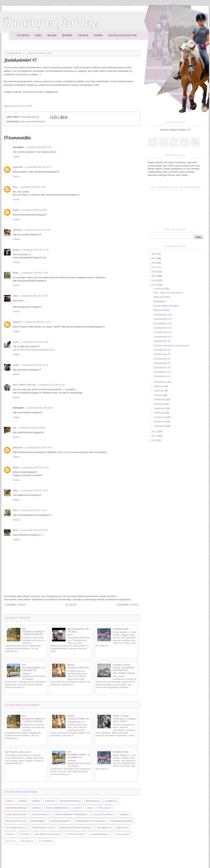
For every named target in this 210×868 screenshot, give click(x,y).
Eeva (15, 530)
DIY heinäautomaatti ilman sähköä (34, 632)
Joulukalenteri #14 (162, 324)
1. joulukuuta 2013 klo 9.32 (38, 147)
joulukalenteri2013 (33, 122)
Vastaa (16, 157)
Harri (99, 35)
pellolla (105, 808)
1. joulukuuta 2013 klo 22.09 (34, 468)
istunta (25, 834)
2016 (154, 272)
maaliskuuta (160, 417)
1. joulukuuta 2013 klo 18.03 (39, 408)
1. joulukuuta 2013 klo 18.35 (31, 428)
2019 (154, 258)
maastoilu (93, 801)
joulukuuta (159, 289)
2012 (154, 432)
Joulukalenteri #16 (162, 315)
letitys (11, 841)
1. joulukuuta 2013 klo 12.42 (35, 250)
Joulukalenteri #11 (162, 332)
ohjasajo (27, 841)
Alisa (16, 491)
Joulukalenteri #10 (162, 337)
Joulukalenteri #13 (162, 328)
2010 (154, 440)
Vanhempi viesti (128, 605)
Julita (78, 808)
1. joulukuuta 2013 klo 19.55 (38, 448)
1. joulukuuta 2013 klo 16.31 (51, 385)
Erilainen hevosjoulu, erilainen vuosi (171, 346)
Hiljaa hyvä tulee (162, 297)
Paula (16, 210)
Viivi (15, 510)
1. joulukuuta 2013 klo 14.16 (37, 322)
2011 (154, 436)
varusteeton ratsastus (75, 828)
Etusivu (24, 35)
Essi (39, 35)
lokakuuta (159, 386)
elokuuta (158, 395)
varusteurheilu (16, 808)
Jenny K (17, 322)
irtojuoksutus (16, 821)
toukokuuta (160, 408)
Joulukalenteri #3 (162, 368)
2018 (154, 263)
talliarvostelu (16, 828)
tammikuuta (160, 426)
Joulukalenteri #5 (162, 359)
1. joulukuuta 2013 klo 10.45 (37, 230)
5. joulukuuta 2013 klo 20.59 (33, 530)
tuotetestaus (75, 834)
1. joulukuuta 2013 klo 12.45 (34, 273)
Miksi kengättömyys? (79, 666)
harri (36, 801)
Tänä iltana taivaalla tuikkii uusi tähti (124, 719)
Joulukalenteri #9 (162, 341)
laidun (10, 834)
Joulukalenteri (16, 814)
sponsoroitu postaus (90, 821)
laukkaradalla (100, 834)
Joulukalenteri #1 (162, 376)
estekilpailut (41, 814)
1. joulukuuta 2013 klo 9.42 (32, 187)
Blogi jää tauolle (161, 310)
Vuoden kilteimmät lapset (166, 306)
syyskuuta (159, 391)
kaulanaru (122, 834)
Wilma (52, 35)
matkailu (123, 828)
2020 (154, 254)
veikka (37, 808)
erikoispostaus (71, 801)
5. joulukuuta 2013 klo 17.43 (33, 510)
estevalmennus (60, 821)
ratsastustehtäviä (48, 834)
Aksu (90, 808)
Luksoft (28, 106)
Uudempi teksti (15, 605)
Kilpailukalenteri (123, 35)
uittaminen (46, 841)
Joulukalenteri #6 (162, 354)
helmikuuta (160, 422)
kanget (124, 814)
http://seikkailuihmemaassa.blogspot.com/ (34, 350)
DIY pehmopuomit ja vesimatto (33, 668)
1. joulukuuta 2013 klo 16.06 (34, 365)
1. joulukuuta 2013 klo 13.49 (33, 296)
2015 (154, 276)
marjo (16, 365)
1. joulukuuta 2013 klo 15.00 (34, 342)
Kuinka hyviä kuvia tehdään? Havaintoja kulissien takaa (124, 669)
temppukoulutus (43, 828)
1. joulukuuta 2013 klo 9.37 (38, 167)
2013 (154, 285)
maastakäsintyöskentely (72, 814)
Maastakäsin (160, 301)
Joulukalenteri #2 (162, 372)
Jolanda (17, 230)
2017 (154, 267)
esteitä (50, 801)
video (10, 801)
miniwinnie (38, 821)
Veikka (83, 35)
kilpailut (111, 801)
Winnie (67, 35)
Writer (16, 468)
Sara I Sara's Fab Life (24, 385)
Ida (14, 428)
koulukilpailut (104, 814)
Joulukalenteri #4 (162, 363)
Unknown (18, 167)
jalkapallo (104, 828)
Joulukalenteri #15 (162, 319)
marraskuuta (160, 382)
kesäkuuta (159, 404)
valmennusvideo (121, 821)
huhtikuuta (159, 413)
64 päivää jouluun (18, 752)
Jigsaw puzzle (11, 106)
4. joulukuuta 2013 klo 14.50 (34, 491)
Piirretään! (121, 629)
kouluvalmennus (58, 808)
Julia (15, 296)
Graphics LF (184, 130)
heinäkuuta (160, 399)
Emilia (16, 250)
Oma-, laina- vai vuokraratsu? (168, 293)
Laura (16, 342)
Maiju (16, 273)
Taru (15, 187)
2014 (154, 281)
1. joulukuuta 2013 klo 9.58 (33, 210)
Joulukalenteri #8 (162, 350)
